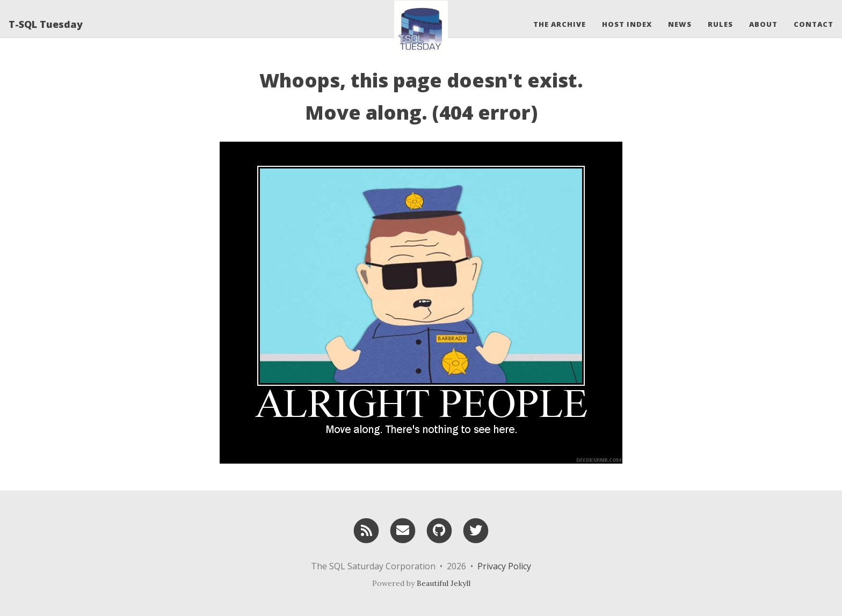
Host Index (627, 24)
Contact (814, 24)
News (680, 24)
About (763, 24)
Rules (720, 24)
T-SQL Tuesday (46, 24)
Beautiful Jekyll (444, 583)
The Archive (560, 24)
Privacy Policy (504, 566)
